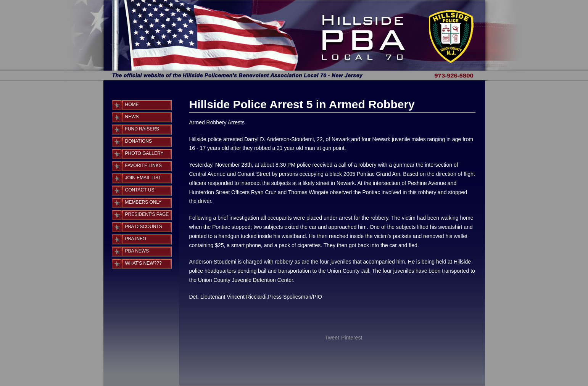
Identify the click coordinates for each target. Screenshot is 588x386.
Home (132, 105)
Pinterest (352, 338)
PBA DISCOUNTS (144, 227)
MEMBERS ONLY (143, 202)
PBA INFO (136, 239)
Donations (139, 141)
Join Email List (143, 178)
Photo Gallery (144, 153)
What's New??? (143, 263)
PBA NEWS (137, 251)
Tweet (332, 338)
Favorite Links (143, 166)
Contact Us (140, 190)
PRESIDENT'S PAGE (147, 214)
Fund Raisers (142, 129)
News (132, 117)
